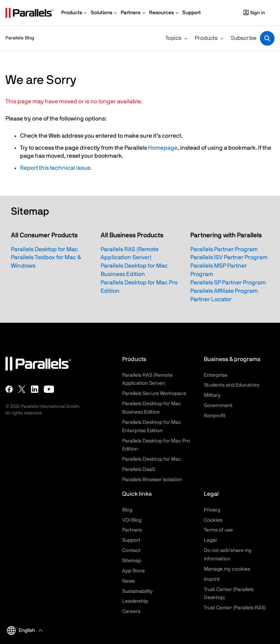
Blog (127, 510)
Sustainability (137, 591)
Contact (131, 551)
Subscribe (244, 38)
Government (218, 406)
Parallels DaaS (139, 469)
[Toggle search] (267, 38)
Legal (210, 540)
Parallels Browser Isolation (152, 480)
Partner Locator (211, 299)
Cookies (213, 520)
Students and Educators (232, 385)
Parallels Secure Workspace (154, 394)
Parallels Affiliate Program (224, 291)
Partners (132, 530)
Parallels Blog (20, 38)
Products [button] (206, 38)
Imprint (212, 579)
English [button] (21, 630)
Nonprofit (215, 416)
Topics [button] (174, 38)
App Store (133, 571)
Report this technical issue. (56, 168)
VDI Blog (132, 520)
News (129, 581)
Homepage (163, 148)
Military (212, 395)
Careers (131, 612)
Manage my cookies (227, 569)
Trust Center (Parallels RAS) (235, 608)
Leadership (135, 601)
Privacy (212, 510)
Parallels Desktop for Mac (44, 249)
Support (131, 540)
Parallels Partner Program (224, 249)
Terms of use (218, 530)
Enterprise (216, 375)
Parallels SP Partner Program (228, 283)
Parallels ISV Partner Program (229, 257)
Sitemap (132, 561)
